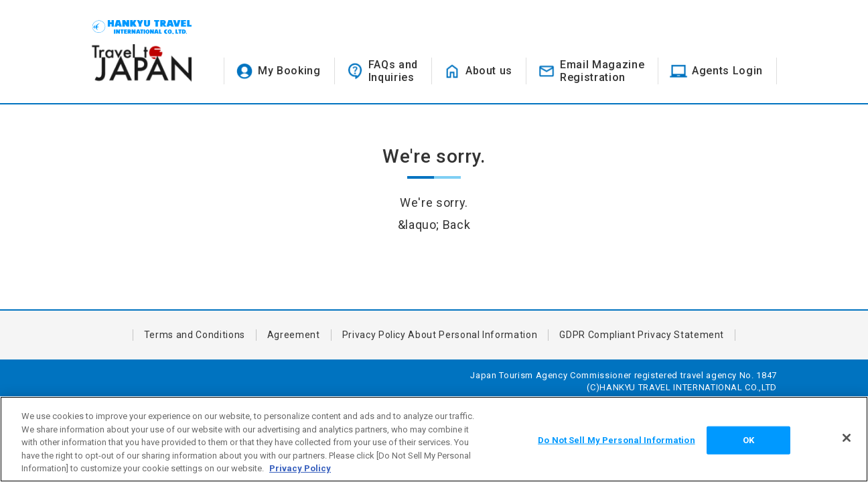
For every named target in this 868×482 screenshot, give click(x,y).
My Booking (289, 71)
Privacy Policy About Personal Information (440, 335)
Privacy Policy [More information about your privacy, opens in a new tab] (300, 468)
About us (489, 71)
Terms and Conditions (195, 335)
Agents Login (727, 71)
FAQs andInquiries (393, 71)
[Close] (847, 438)
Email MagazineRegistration (602, 71)
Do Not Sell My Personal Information (617, 440)
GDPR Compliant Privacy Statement (642, 335)
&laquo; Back (434, 225)
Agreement (294, 335)
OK (748, 440)
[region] (434, 439)
